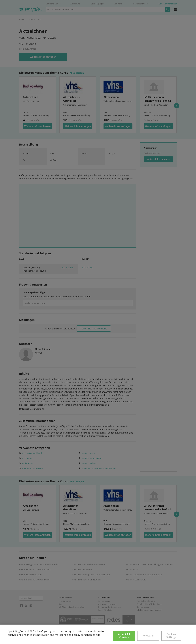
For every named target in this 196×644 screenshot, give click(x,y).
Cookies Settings (171, 636)
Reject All (148, 636)
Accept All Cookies (124, 636)
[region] (98, 634)
